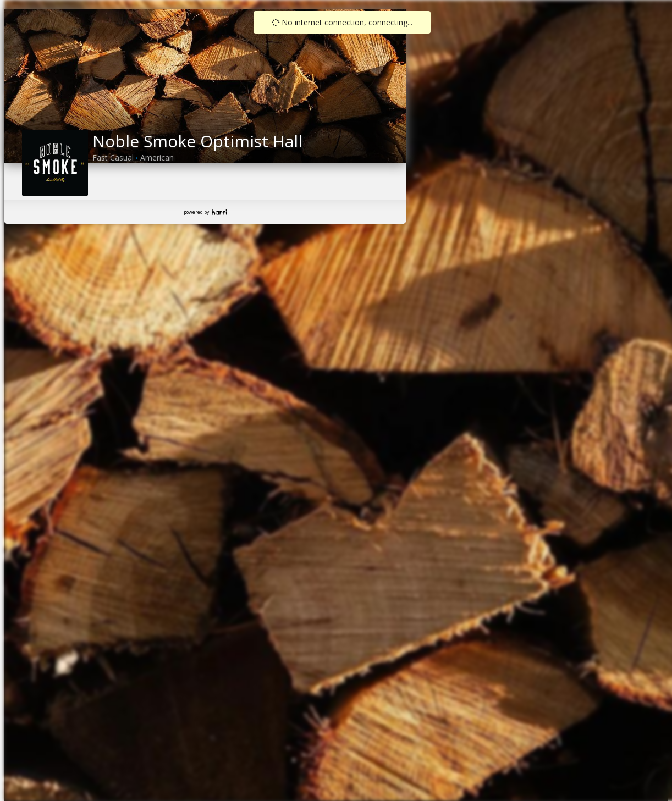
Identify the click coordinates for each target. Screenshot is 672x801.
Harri (219, 212)
